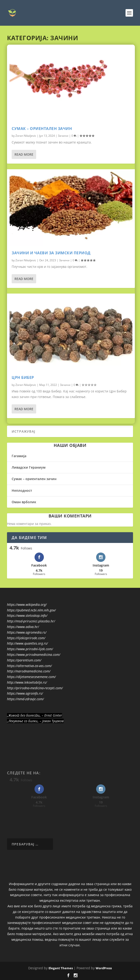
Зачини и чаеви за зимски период (51, 253)
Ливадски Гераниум (29, 467)
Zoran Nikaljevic (26, 136)
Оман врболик (24, 502)
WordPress (104, 968)
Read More (24, 154)
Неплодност (22, 490)
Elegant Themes (61, 968)
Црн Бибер (23, 377)
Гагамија (19, 456)
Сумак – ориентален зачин (42, 129)
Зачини (63, 136)
